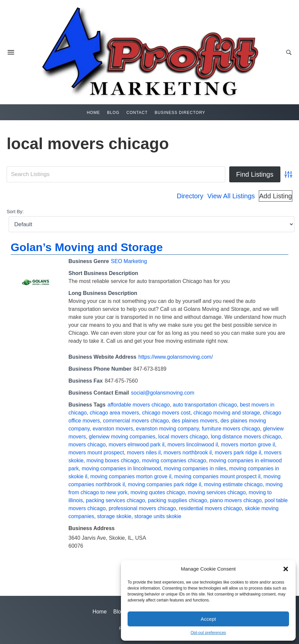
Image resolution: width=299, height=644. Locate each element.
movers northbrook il (188, 453)
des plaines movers (195, 421)
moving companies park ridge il (165, 484)
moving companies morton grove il (131, 476)
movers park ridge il (238, 453)
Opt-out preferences (208, 633)
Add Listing (276, 196)
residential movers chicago (210, 508)
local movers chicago (183, 437)
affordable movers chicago (139, 405)
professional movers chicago (142, 508)
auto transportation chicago (205, 405)
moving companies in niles (195, 468)
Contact (137, 113)
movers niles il (144, 453)
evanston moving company (167, 429)
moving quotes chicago (158, 492)
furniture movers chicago (231, 429)
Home (93, 113)
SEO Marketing (129, 261)
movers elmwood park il (137, 445)
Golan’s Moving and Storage (87, 247)
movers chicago (87, 445)
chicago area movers (114, 413)
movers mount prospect (96, 453)
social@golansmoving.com (163, 393)
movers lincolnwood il (193, 445)
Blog (113, 113)
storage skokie (114, 516)
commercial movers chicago (136, 421)
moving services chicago (217, 492)
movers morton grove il (248, 445)
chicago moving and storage (227, 413)
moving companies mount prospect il (217, 476)
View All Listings (231, 196)
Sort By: (15, 212)
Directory (190, 196)
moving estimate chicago (233, 484)
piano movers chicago (236, 500)
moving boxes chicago (113, 460)
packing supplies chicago (177, 500)
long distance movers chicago (246, 437)
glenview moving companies (122, 437)
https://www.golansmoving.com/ (176, 357)
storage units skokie (158, 516)
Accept (208, 619)
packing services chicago (115, 500)
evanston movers (113, 429)
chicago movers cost (166, 413)
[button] (286, 569)
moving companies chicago (174, 460)
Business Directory (180, 113)
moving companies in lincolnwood (121, 468)
